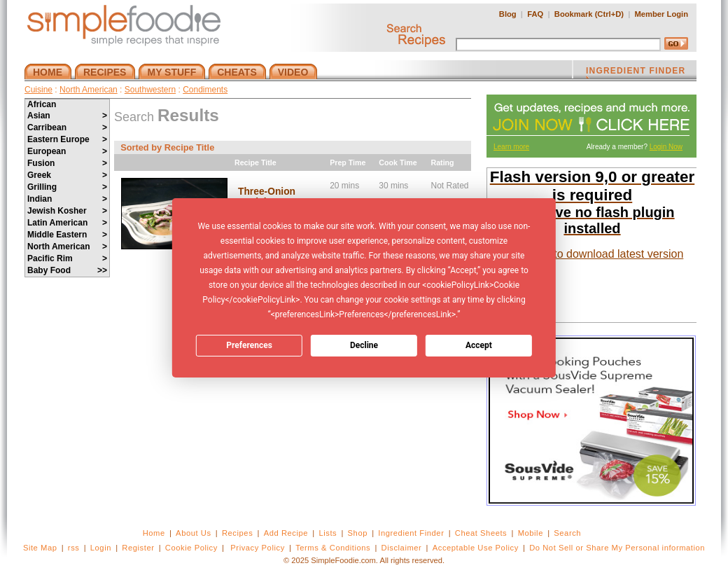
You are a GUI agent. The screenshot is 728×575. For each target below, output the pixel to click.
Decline (364, 345)
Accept (479, 345)
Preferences (249, 345)
